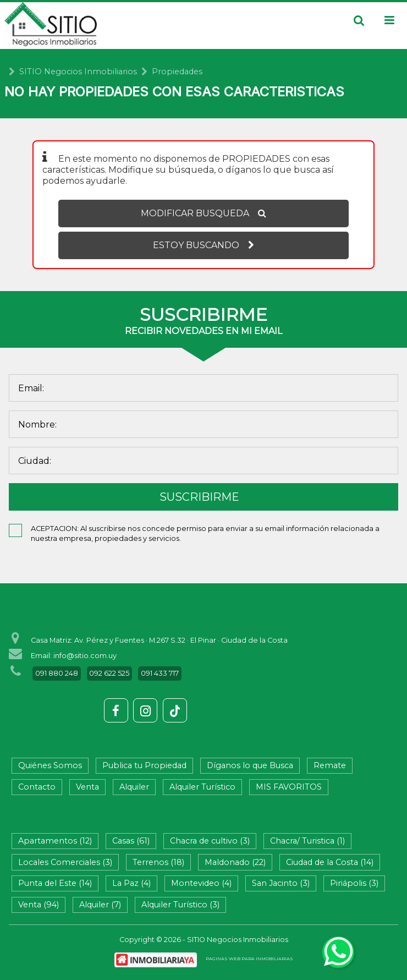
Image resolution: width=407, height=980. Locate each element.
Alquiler (134, 787)
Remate (330, 765)
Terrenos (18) (158, 862)
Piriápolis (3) (354, 883)
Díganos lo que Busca (250, 765)
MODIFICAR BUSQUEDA (204, 213)
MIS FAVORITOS (289, 787)
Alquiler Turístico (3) (180, 905)
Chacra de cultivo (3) (210, 841)
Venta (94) (38, 905)
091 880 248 (57, 673)
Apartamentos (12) (55, 841)
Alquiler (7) (100, 905)
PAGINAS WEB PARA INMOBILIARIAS (249, 959)
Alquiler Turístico (202, 787)
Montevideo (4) (201, 883)
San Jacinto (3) (281, 883)
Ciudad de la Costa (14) (330, 862)
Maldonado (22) (235, 862)
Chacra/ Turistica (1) (307, 841)
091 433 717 (160, 673)
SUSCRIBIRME (199, 497)
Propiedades (177, 72)
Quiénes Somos (50, 765)
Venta (87, 787)
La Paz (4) (131, 883)
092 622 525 (109, 673)
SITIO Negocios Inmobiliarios (78, 72)
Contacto (37, 787)
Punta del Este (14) (55, 883)
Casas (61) (131, 841)
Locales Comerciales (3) (65, 862)
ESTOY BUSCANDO (204, 245)
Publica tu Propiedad (144, 765)
